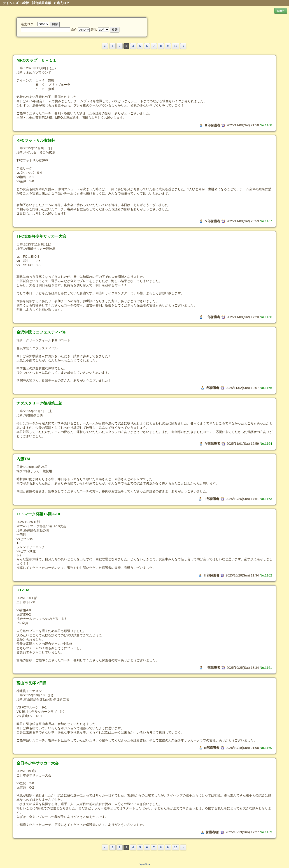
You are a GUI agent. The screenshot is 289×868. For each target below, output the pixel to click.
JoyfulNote (144, 865)
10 (176, 46)
